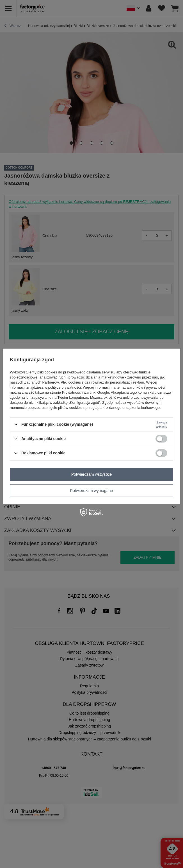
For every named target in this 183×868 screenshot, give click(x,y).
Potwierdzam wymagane (92, 491)
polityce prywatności (65, 387)
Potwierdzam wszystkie (92, 474)
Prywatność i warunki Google (86, 392)
